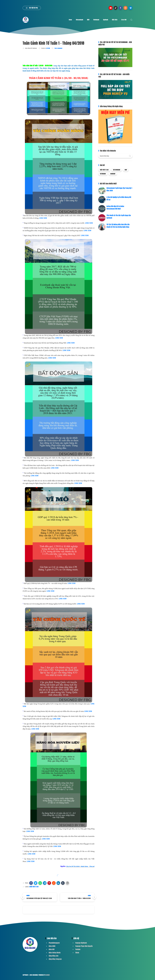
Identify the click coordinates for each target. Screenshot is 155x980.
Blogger (47, 975)
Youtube (78, 949)
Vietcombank (80, 20)
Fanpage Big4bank (81, 943)
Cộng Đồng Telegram (55, 959)
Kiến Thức (115, 20)
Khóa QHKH (52, 946)
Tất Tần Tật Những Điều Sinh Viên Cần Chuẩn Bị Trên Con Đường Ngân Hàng (118, 226)
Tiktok (77, 953)
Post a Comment (58, 48)
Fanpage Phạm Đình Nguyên (84, 946)
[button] (31, 883)
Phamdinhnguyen (54, 943)
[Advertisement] (59, 56)
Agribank (106, 20)
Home (70, 20)
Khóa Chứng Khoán (55, 953)
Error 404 (124, 20)
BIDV (88, 20)
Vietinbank (96, 20)
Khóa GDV (52, 949)
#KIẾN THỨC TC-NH (34, 887)
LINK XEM (43, 218)
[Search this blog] (115, 156)
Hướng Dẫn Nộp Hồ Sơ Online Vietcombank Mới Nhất (115, 208)
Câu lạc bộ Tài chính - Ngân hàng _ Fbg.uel (80, 866)
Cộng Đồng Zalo (54, 956)
